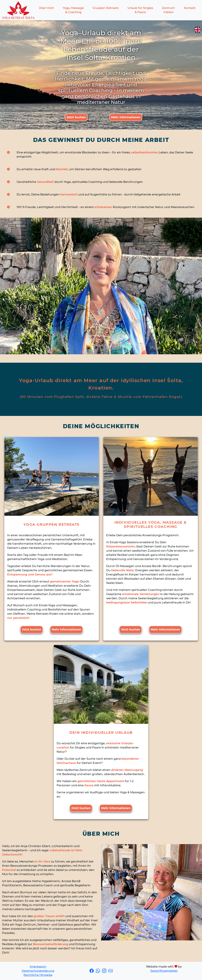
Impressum (38, 967)
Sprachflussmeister (164, 971)
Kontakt (190, 8)
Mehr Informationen (126, 117)
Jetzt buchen (76, 117)
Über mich (46, 8)
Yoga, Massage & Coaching (73, 10)
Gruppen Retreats (106, 8)
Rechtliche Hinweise (38, 975)
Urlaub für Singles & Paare (140, 10)
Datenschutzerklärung (38, 971)
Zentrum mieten (168, 10)
